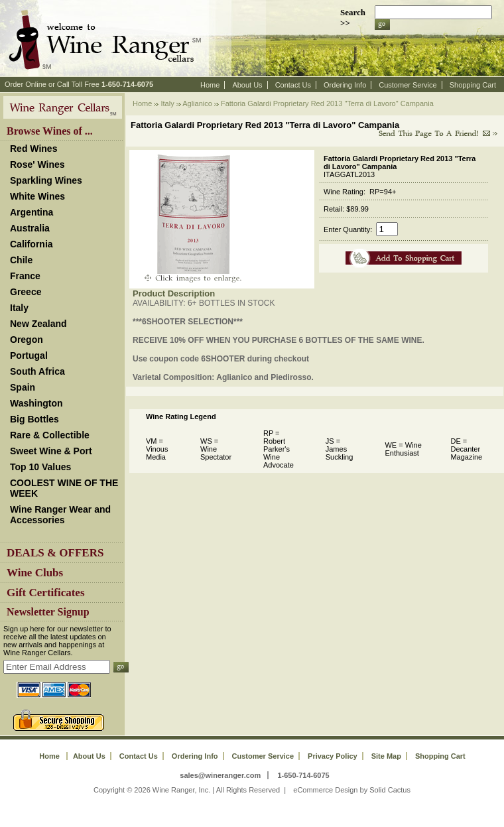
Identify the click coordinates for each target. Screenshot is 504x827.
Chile (21, 260)
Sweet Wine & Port (51, 451)
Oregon (27, 340)
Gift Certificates (46, 593)
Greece (26, 292)
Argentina (31, 212)
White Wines (37, 196)
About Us (247, 85)
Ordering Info (345, 85)
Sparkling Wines (46, 180)
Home (210, 85)
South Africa (37, 371)
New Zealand (38, 324)
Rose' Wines (37, 164)
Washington (36, 403)
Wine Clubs (35, 573)
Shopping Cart (473, 85)
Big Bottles (34, 419)
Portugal (29, 355)
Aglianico (197, 103)
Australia (30, 228)
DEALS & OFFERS (55, 553)
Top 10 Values (40, 467)
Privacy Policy (333, 756)
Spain (23, 387)
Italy (19, 308)
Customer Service (408, 85)
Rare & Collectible (50, 435)
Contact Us (293, 85)
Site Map (386, 756)
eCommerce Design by (330, 790)
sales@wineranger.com (220, 775)
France (25, 276)
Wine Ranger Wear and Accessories (60, 515)
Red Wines (33, 149)
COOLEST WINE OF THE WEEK (64, 488)
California (31, 244)
